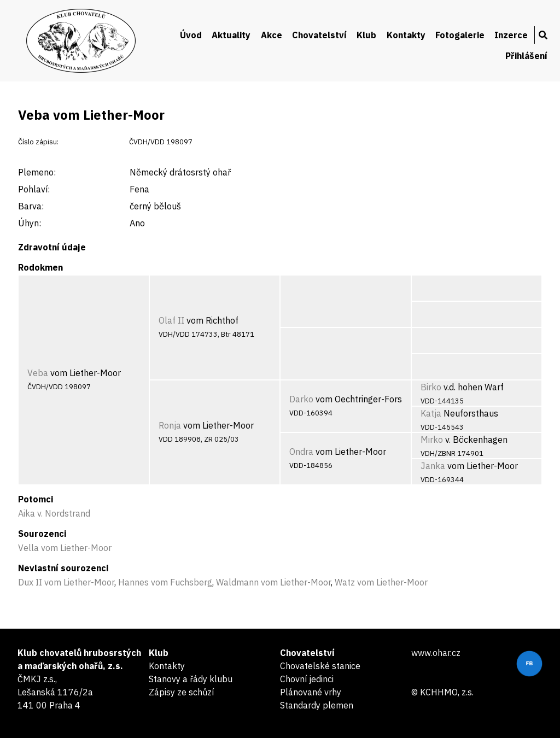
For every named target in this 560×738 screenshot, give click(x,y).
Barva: (31, 206)
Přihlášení (526, 56)
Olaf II (171, 320)
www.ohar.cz (436, 653)
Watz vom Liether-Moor (381, 582)
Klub (366, 35)
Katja (431, 413)
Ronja (170, 425)
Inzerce (511, 35)
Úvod (191, 35)
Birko (431, 387)
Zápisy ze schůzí (181, 692)
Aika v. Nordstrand (54, 513)
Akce (272, 35)
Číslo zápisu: (38, 142)
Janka (433, 466)
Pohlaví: (34, 189)
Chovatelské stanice (320, 666)
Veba (38, 373)
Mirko (432, 440)
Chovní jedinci (307, 679)
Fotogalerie (460, 35)
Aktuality (231, 35)
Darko (301, 399)
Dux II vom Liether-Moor (66, 582)
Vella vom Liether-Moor (65, 548)
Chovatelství (319, 35)
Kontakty (406, 35)
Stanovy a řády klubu (191, 679)
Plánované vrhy (311, 692)
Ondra (301, 452)
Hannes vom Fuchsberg (165, 582)
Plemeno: (37, 172)
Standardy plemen (317, 705)
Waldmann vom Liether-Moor (273, 582)
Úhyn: (30, 223)
